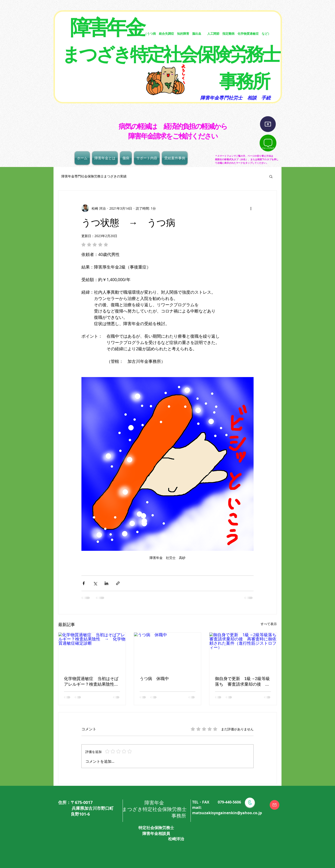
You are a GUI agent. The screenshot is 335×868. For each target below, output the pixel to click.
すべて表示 (269, 624)
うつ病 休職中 (154, 679)
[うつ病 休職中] (168, 651)
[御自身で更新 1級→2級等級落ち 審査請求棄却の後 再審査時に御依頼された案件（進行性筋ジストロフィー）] (243, 651)
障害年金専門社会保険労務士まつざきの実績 (92, 176)
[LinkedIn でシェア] (106, 583)
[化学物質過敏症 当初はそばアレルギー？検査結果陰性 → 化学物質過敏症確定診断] (92, 651)
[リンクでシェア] (118, 583)
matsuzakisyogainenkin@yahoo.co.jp (227, 813)
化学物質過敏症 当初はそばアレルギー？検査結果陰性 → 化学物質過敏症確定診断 (91, 682)
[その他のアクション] (251, 208)
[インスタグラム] (268, 124)
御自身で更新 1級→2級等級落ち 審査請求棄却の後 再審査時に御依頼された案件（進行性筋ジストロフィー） (242, 682)
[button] (271, 176)
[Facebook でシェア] (84, 583)
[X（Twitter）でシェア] (95, 583)
